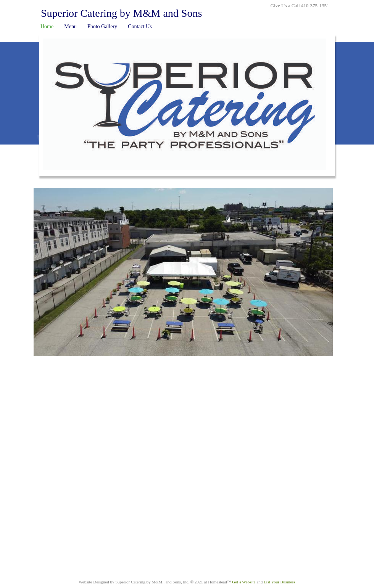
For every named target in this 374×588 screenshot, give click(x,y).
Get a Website (244, 582)
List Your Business (280, 582)
